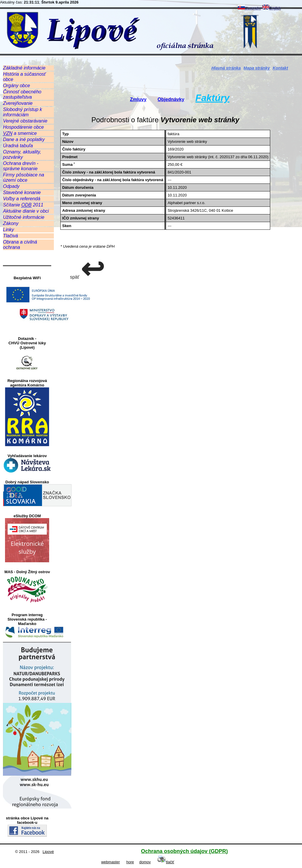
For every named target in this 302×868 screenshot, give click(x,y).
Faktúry (213, 98)
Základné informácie (24, 68)
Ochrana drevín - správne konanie (21, 166)
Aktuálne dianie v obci (26, 211)
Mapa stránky (257, 68)
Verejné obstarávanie (25, 121)
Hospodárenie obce (23, 127)
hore (130, 862)
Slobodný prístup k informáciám (23, 112)
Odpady (11, 186)
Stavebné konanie (22, 192)
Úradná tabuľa (18, 146)
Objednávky (171, 99)
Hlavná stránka (226, 68)
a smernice (20, 133)
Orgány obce (16, 86)
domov (145, 862)
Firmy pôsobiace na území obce (24, 177)
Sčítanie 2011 (23, 205)
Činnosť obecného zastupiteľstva (22, 94)
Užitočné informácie (24, 217)
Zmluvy (138, 99)
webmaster (111, 862)
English (272, 8)
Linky (8, 230)
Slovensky (249, 8)
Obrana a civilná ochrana (20, 245)
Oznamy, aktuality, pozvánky (22, 154)
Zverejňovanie (18, 103)
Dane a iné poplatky (24, 139)
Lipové (48, 852)
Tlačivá (10, 236)
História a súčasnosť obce (24, 77)
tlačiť (166, 862)
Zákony (11, 223)
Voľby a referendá (22, 199)
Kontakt (280, 68)
